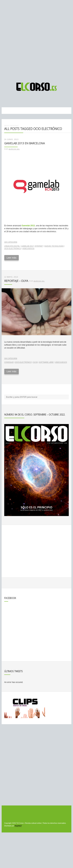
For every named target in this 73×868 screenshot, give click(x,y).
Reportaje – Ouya (16, 281)
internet (39, 246)
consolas (9, 362)
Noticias (14, 125)
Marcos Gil (14, 149)
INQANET (18, 826)
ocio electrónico (13, 249)
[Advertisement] (36, 40)
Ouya (35, 362)
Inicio (7, 125)
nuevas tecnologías (54, 246)
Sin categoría (11, 242)
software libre (46, 362)
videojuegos (28, 249)
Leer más (11, 258)
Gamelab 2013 (28, 226)
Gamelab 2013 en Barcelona (24, 143)
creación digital (12, 246)
